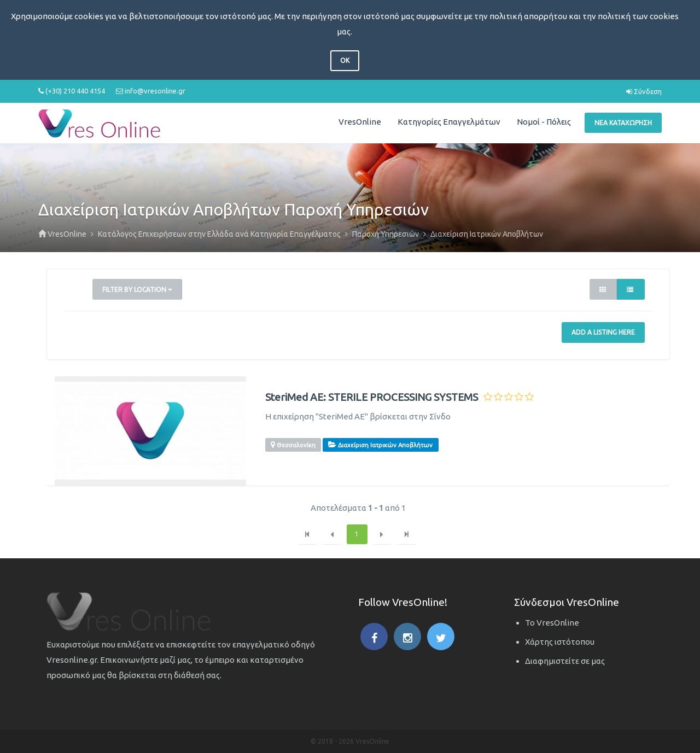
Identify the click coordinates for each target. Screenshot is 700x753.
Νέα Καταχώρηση (623, 123)
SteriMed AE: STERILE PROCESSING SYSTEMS (372, 397)
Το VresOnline (552, 623)
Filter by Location (137, 290)
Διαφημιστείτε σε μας (565, 661)
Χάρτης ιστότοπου (560, 642)
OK (345, 60)
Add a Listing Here (603, 332)
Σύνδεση (644, 91)
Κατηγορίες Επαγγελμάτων (449, 122)
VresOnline (360, 122)
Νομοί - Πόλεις (544, 122)
